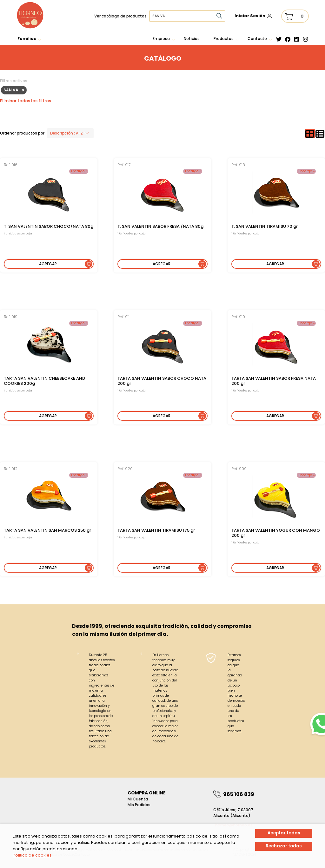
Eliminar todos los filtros (26, 101)
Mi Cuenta (138, 799)
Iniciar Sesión (250, 16)
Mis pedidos (139, 805)
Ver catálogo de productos (120, 16)
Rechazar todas (284, 846)
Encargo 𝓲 (79, 171)
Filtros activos (14, 81)
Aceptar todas (284, 833)
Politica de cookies (32, 855)
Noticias (192, 39)
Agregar (48, 264)
